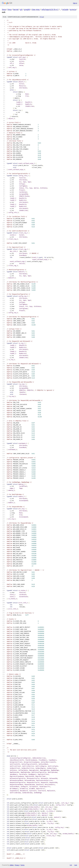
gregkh (27, 9)
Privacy (17, 865)
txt (71, 865)
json (76, 865)
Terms (22, 865)
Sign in (75, 3)
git (21, 9)
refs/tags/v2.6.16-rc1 (50, 9)
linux (4, 9)
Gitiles (12, 865)
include (65, 9)
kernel (16, 9)
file (42, 17)
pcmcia (73, 9)
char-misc (36, 9)
